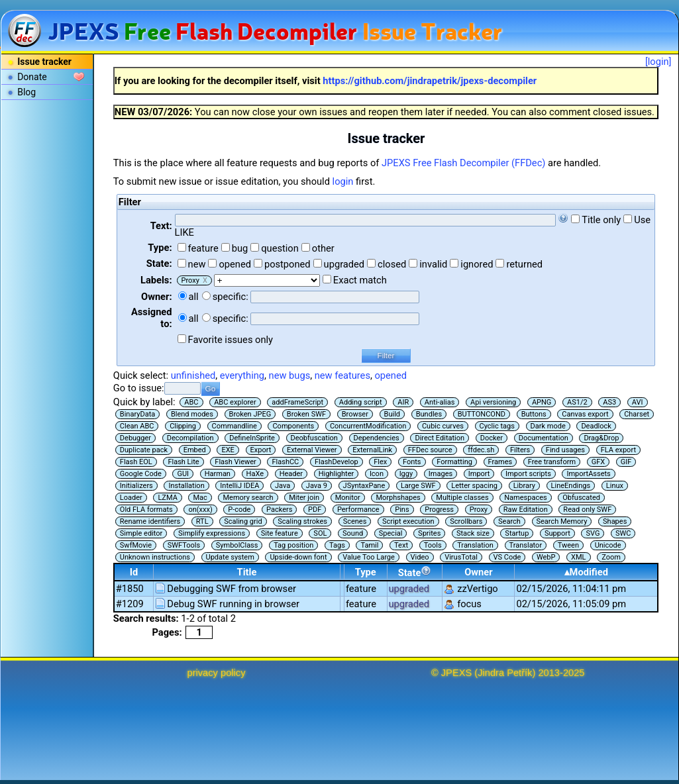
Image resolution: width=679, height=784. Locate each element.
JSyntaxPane (364, 486)
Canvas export (585, 414)
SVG (593, 533)
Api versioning (493, 402)
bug (240, 248)
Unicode (608, 545)
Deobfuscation (314, 438)
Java (283, 486)
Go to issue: (139, 388)
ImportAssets (588, 474)
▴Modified (586, 572)
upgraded (344, 264)
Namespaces (525, 498)
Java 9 (317, 486)
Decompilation (190, 438)
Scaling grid (243, 521)
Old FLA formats (146, 510)
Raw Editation (526, 510)
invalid (433, 264)
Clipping (183, 426)
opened (235, 264)
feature (203, 248)
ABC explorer (235, 402)
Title (247, 572)
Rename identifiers (150, 521)
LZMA (167, 498)
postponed (287, 264)
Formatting (454, 462)
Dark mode (548, 426)
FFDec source (430, 450)
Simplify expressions (212, 533)
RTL (202, 521)
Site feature (280, 533)
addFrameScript (297, 402)
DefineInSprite (252, 438)
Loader (131, 498)
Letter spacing (474, 486)
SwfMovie (136, 545)
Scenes (355, 521)
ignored (477, 264)
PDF (315, 510)
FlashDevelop (337, 462)
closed (392, 264)
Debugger (135, 438)
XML (578, 557)
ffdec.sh (481, 450)
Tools (433, 545)
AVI (638, 402)
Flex (380, 462)
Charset (637, 414)
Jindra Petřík (505, 673)
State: (159, 264)
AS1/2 (577, 402)
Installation (186, 486)
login (343, 181)
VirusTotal (461, 557)
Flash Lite (183, 462)
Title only (601, 220)
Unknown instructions (155, 557)
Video (420, 557)
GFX (598, 462)
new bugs (290, 375)
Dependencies (377, 438)
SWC (623, 533)
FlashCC (285, 462)
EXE (228, 450)
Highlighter (337, 474)
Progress (439, 510)
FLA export (618, 450)
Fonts (412, 462)
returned (524, 264)
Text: (161, 226)
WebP (546, 557)
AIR (403, 402)
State (415, 572)
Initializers (136, 486)
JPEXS (456, 673)
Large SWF (418, 486)
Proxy (479, 510)
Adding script (361, 402)
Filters (520, 450)
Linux (615, 486)
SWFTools (184, 545)
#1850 (130, 589)
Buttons (534, 414)
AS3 (609, 402)
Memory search (248, 498)
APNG (542, 402)
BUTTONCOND (482, 414)
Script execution (408, 521)
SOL (320, 533)
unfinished (193, 375)
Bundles (429, 414)
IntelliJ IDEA (239, 486)
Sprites (429, 533)
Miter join (304, 498)
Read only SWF (587, 510)
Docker (492, 438)
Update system (230, 557)
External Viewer (312, 450)
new (197, 264)
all (194, 297)
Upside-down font (298, 557)
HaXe (255, 474)
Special (391, 533)
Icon (377, 474)
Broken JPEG (250, 414)
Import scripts (528, 474)
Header (291, 474)
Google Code (141, 474)
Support (557, 533)
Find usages (565, 450)
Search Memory (562, 521)
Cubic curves (443, 426)
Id (134, 572)
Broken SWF (306, 414)
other (323, 248)
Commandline (235, 426)
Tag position (293, 545)
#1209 (130, 604)
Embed (195, 450)
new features (342, 375)
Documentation (544, 438)
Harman (218, 474)
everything (242, 375)
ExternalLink (372, 450)
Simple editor (141, 533)
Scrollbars (466, 521)
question (280, 248)
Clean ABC (137, 426)
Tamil (369, 545)
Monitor (348, 498)
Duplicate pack (144, 450)
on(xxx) (200, 510)
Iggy (406, 474)
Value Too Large (369, 557)
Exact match (360, 280)
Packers (279, 510)
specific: (231, 297)
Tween (568, 545)
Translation (475, 545)
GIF (626, 462)
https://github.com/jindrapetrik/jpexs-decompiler (430, 81)
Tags (337, 545)
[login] (658, 62)
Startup (517, 533)
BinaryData (137, 414)
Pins (402, 510)
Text (401, 545)
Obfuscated (581, 498)
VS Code (507, 557)
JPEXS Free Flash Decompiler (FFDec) (463, 163)
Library (524, 486)
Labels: (156, 280)
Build (392, 414)
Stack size (473, 533)
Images (441, 474)
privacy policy (217, 673)
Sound (353, 533)
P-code (239, 510)
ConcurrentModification (368, 426)
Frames (500, 462)
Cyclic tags (497, 426)
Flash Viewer (235, 462)
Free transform (552, 462)
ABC (191, 402)
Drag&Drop (601, 438)
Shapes (615, 521)
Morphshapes (398, 498)
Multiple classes (462, 498)
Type (366, 572)
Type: (160, 248)
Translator (526, 545)
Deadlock (596, 426)
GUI (183, 474)
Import (479, 474)
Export (261, 450)
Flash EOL (136, 462)
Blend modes (192, 414)
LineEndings (571, 486)
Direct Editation (440, 438)
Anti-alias (440, 402)
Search (509, 521)
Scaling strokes (302, 521)
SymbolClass (237, 545)
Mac (200, 498)
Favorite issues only (231, 340)
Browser (355, 414)
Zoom (611, 557)
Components (293, 426)
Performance (358, 510)
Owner (478, 572)
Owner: (157, 297)
